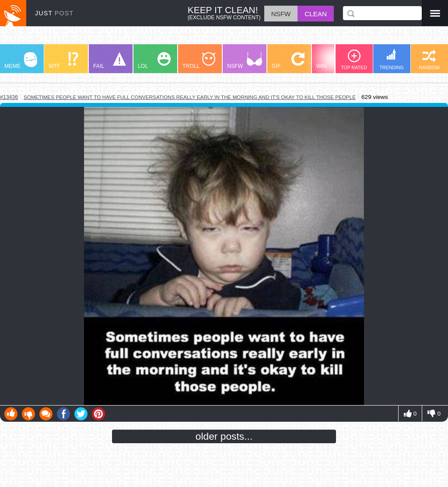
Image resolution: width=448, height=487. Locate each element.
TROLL (199, 61)
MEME (21, 61)
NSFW (245, 61)
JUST (54, 13)
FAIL (110, 61)
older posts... (224, 436)
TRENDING (392, 59)
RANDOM (429, 60)
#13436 (9, 97)
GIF (288, 61)
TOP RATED (354, 60)
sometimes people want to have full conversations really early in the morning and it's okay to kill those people (190, 97)
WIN (333, 61)
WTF (63, 61)
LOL (154, 61)
